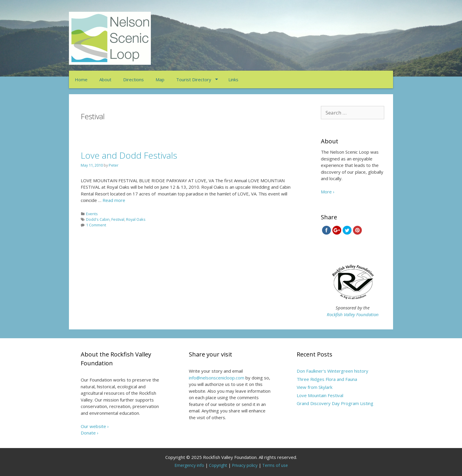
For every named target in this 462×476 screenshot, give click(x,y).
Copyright (218, 465)
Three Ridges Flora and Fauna (327, 379)
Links (233, 79)
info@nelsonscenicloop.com (217, 378)
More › (328, 192)
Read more (114, 200)
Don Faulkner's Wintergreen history (333, 371)
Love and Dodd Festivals (129, 155)
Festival (118, 219)
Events (92, 214)
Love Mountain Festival (320, 395)
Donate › (90, 433)
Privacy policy (245, 465)
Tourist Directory (194, 79)
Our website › (95, 426)
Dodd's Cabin (98, 219)
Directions (133, 79)
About (105, 79)
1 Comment (96, 225)
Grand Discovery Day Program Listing (335, 403)
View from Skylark (315, 387)
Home (81, 79)
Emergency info (189, 465)
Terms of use (275, 465)
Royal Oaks (136, 219)
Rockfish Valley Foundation (353, 314)
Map (160, 79)
